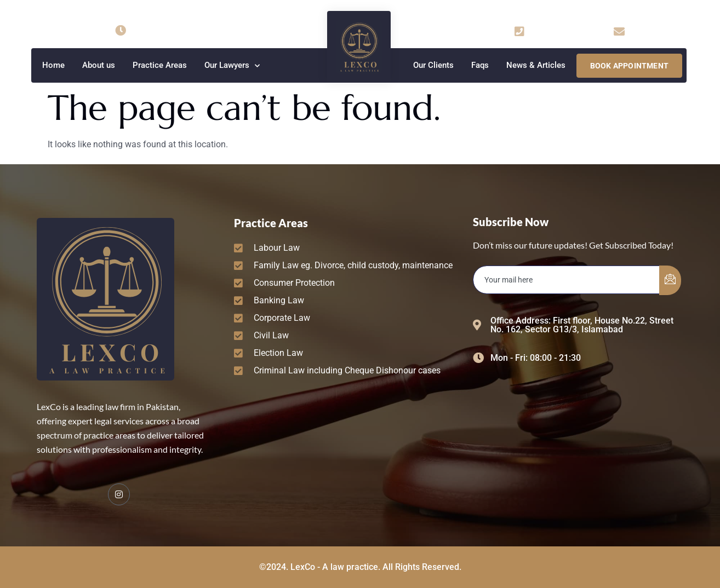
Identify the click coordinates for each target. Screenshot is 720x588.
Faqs (480, 65)
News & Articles (536, 65)
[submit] (670, 280)
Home (53, 65)
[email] (567, 280)
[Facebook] (119, 494)
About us (99, 65)
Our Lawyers (232, 66)
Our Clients (433, 65)
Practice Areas (160, 65)
